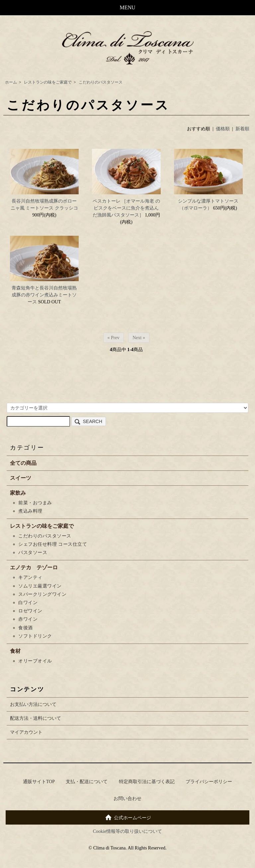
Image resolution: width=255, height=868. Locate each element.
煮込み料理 (30, 511)
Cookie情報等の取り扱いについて (127, 831)
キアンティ (30, 577)
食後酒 (26, 628)
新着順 (242, 129)
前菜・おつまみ (35, 503)
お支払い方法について (33, 704)
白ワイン (28, 603)
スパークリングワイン (42, 594)
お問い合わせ (127, 799)
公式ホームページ (128, 817)
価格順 (223, 129)
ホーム (11, 82)
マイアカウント (26, 732)
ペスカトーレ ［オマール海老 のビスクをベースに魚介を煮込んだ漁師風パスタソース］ (126, 208)
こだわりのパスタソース (101, 82)
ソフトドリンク (35, 636)
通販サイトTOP (39, 782)
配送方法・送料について (36, 718)
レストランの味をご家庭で (48, 82)
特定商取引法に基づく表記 (147, 782)
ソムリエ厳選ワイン (45, 586)
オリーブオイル (35, 661)
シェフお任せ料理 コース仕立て (53, 544)
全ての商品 (23, 463)
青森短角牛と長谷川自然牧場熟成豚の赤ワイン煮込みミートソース (44, 295)
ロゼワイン (30, 611)
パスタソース (33, 553)
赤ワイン (28, 619)
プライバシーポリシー (209, 782)
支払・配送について (87, 782)
